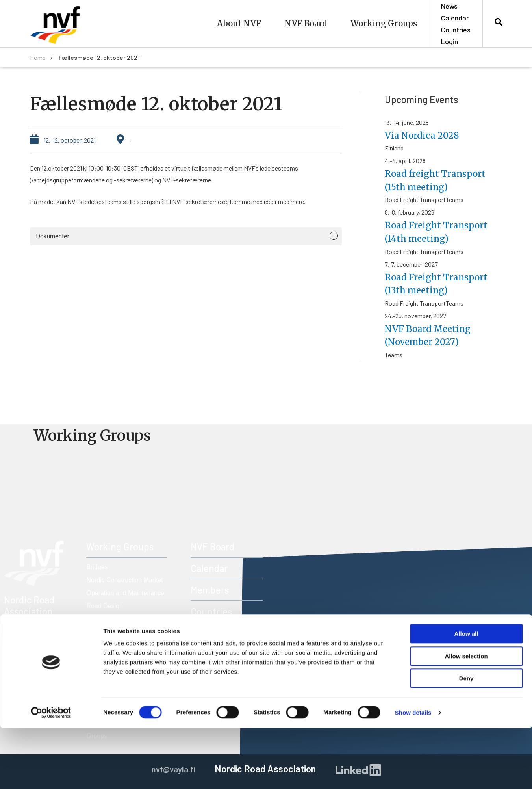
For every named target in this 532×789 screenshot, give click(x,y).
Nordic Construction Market (124, 580)
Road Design (105, 606)
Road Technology (110, 632)
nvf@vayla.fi (42, 654)
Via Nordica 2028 (424, 135)
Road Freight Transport (119, 619)
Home (38, 57)
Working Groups (384, 23)
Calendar (455, 18)
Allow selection (466, 717)
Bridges (97, 567)
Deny (466, 739)
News (449, 6)
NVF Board (306, 23)
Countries (456, 30)
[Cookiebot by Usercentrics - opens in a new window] (51, 774)
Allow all (466, 695)
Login (450, 41)
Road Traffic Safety (113, 645)
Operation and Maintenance (125, 593)
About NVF (239, 23)
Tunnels (97, 658)
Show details (413, 773)
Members (210, 590)
